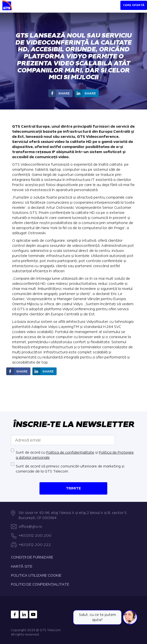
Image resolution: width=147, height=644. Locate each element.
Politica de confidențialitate (70, 453)
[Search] (108, 8)
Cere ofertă (134, 5)
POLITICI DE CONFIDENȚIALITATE (40, 585)
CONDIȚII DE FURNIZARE (32, 558)
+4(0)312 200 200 (35, 536)
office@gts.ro (30, 527)
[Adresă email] (63, 440)
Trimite (73, 488)
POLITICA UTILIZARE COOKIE (36, 576)
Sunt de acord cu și (75, 455)
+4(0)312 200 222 (35, 545)
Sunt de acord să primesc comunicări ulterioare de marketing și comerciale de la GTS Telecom (70, 469)
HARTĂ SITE (22, 567)
